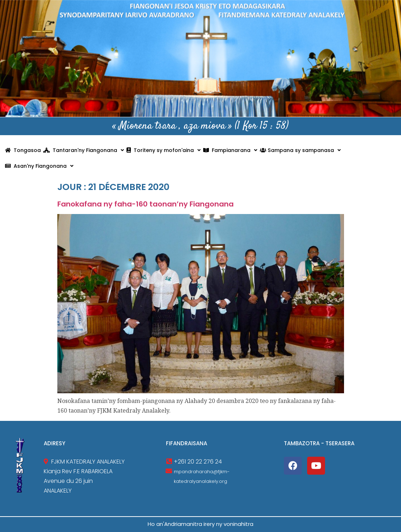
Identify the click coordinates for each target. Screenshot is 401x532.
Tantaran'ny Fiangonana (84, 150)
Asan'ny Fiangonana (39, 166)
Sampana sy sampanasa (300, 150)
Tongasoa (23, 150)
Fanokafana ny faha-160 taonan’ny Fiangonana (145, 204)
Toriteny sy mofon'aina (164, 150)
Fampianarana (230, 150)
